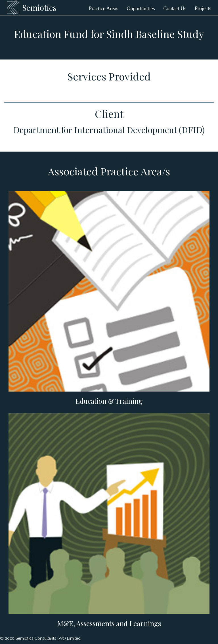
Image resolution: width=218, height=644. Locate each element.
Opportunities (141, 8)
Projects (203, 8)
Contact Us (175, 8)
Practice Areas (103, 8)
